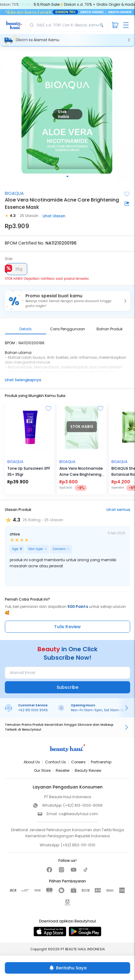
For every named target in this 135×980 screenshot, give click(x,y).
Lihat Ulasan (54, 216)
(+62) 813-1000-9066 (83, 805)
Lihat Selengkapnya (23, 380)
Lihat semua (118, 510)
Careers (78, 762)
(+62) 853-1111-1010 (78, 845)
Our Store (42, 770)
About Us (32, 762)
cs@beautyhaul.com (78, 814)
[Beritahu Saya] (67, 968)
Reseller (63, 770)
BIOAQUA (14, 193)
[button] (67, 301)
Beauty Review (88, 770)
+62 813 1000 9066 (33, 710)
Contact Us (56, 762)
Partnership (101, 762)
